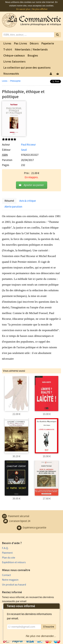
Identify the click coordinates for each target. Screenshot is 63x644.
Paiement (7, 553)
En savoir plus (23, 9)
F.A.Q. (5, 548)
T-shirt (8, 50)
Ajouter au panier (34, 185)
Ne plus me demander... (41, 636)
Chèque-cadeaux (14, 56)
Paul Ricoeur (28, 145)
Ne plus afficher (40, 9)
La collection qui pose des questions (27, 68)
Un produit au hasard (14, 585)
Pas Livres (20, 44)
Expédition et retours (14, 562)
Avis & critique (28, 201)
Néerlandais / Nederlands (31, 50)
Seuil (24, 150)
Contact (6, 575)
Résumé (9, 201)
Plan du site (9, 558)
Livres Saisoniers (14, 62)
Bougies (33, 56)
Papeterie (48, 44)
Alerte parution (13, 207)
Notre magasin (10, 580)
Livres (7, 44)
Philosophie (15, 81)
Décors (34, 44)
